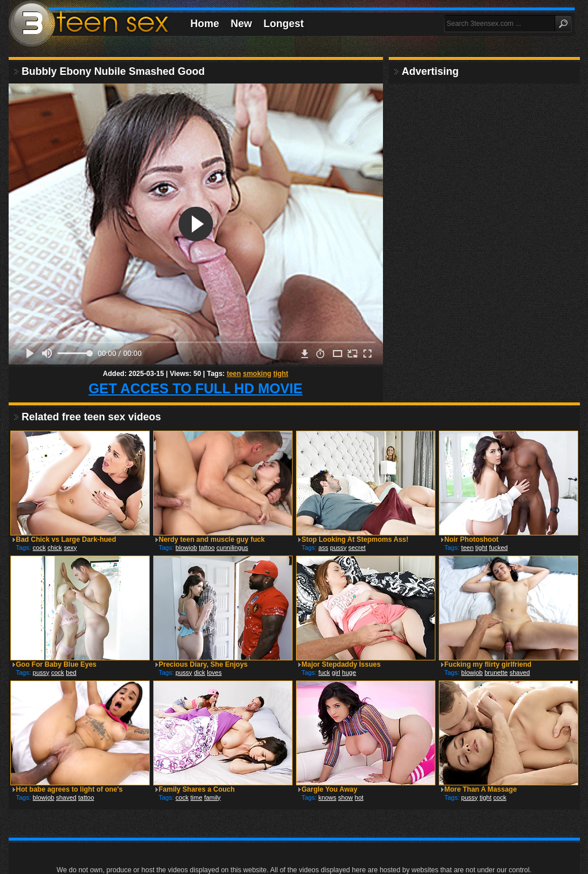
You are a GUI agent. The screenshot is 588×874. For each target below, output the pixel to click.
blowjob (186, 548)
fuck (324, 672)
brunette (496, 672)
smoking (257, 374)
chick (55, 548)
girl (336, 672)
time (197, 797)
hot (359, 797)
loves (214, 672)
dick (200, 672)
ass (323, 548)
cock (39, 548)
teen (234, 374)
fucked (498, 548)
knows (327, 797)
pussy (338, 548)
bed (71, 672)
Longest (284, 24)
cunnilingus (232, 548)
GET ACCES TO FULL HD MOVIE (196, 388)
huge (349, 672)
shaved (520, 672)
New (242, 24)
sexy (71, 548)
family (212, 797)
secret (357, 548)
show (346, 797)
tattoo (207, 548)
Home (205, 24)
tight (280, 374)
